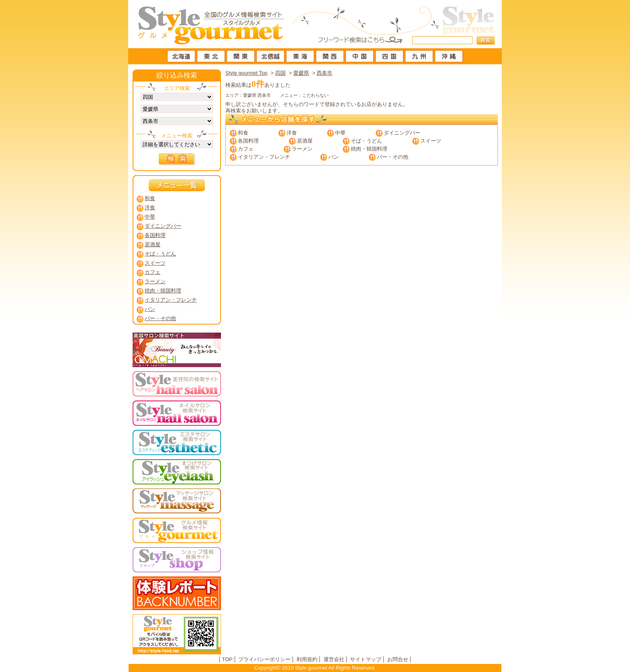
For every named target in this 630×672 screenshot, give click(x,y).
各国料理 (248, 141)
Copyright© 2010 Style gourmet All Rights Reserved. (315, 668)
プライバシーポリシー (264, 659)
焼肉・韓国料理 (369, 149)
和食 (243, 133)
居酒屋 (305, 141)
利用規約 (307, 659)
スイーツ (431, 141)
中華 (340, 133)
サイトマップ (366, 659)
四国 (280, 73)
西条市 (324, 73)
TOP (227, 659)
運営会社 (334, 659)
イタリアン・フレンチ (264, 157)
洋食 (292, 133)
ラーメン (302, 149)
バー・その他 (393, 157)
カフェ (246, 149)
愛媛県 (301, 73)
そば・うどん (366, 141)
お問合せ (398, 659)
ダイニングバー (402, 133)
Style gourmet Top (246, 73)
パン (333, 157)
